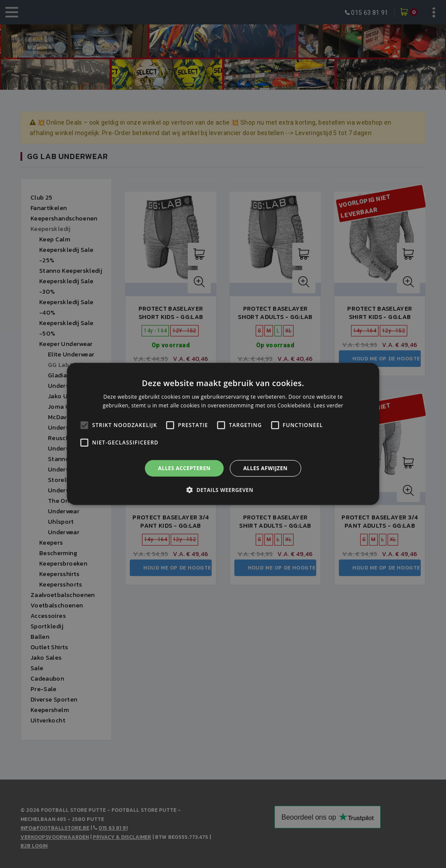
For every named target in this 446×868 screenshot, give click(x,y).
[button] (223, 490)
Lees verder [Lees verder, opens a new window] (329, 405)
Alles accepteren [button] (184, 468)
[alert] (223, 434)
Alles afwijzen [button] (265, 468)
